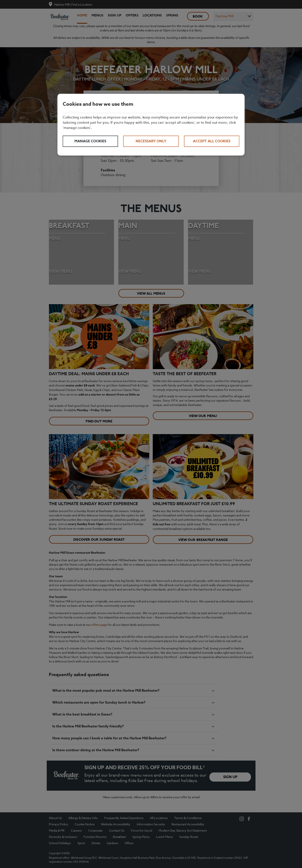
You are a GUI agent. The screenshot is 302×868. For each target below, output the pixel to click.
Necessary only (151, 141)
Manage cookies (90, 141)
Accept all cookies (212, 141)
